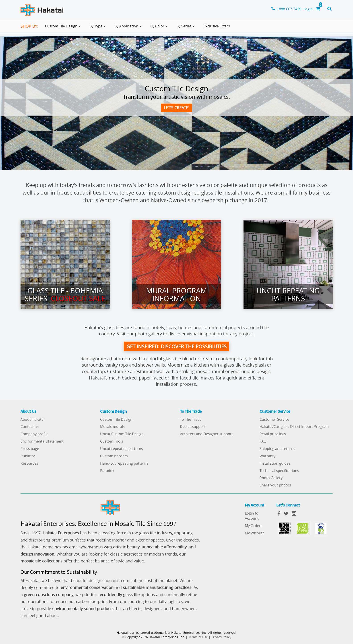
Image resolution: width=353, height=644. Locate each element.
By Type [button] (98, 28)
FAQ (263, 441)
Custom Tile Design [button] (64, 28)
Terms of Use (198, 637)
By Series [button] (186, 28)
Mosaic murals (112, 427)
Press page (30, 449)
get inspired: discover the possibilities (176, 346)
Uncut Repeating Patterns (288, 294)
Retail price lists (273, 434)
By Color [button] (160, 28)
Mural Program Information (176, 294)
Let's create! (176, 108)
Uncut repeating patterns (122, 449)
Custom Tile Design (116, 419)
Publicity (28, 456)
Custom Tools (112, 441)
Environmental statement (42, 441)
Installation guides (275, 463)
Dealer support (193, 427)
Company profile (34, 434)
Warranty (267, 456)
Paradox (107, 471)
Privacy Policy (221, 637)
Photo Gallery (271, 478)
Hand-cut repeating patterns (124, 463)
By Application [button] (129, 28)
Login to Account (252, 516)
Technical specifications (279, 471)
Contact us (30, 427)
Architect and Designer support (206, 434)
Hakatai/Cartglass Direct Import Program (294, 427)
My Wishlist (254, 533)
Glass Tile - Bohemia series (65, 294)
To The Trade (191, 419)
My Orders (254, 526)
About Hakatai (32, 419)
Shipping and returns (277, 449)
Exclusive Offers (217, 26)
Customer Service (274, 419)
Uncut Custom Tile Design (122, 434)
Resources (29, 463)
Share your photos (275, 485)
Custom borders (114, 456)
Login (308, 9)
